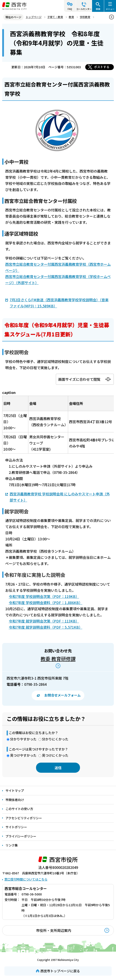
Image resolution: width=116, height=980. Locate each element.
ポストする (102, 67)
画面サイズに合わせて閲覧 (79, 379)
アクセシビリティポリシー (24, 818)
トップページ (34, 17)
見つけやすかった (23, 755)
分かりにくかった (55, 739)
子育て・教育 (55, 17)
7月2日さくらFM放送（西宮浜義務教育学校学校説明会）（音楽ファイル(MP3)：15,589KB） (59, 303)
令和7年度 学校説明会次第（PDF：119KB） (44, 596)
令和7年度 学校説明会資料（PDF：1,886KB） (46, 603)
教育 (71, 17)
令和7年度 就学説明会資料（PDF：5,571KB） (46, 627)
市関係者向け (15, 800)
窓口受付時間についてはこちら (26, 879)
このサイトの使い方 (19, 809)
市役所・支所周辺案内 (54, 930)
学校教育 (85, 17)
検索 (98, 9)
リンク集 (12, 845)
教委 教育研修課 (58, 659)
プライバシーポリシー (21, 836)
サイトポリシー (16, 827)
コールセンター (84, 9)
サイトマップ (15, 790)
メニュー (110, 9)
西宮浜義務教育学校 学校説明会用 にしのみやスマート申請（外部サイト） (60, 497)
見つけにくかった (55, 755)
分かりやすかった (23, 739)
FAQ (70, 9)
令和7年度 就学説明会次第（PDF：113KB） (44, 621)
